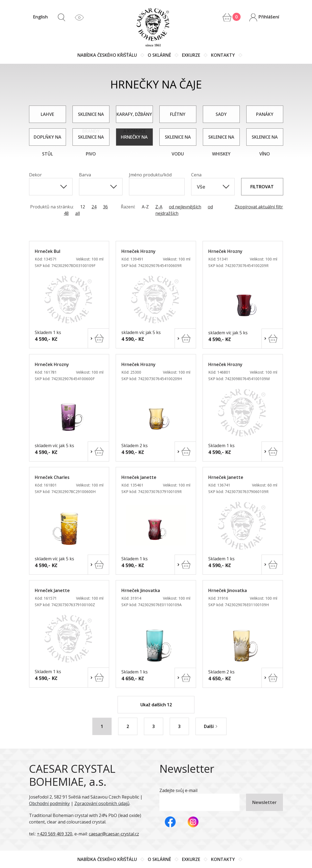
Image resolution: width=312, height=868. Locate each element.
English (40, 17)
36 (105, 207)
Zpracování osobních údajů (102, 803)
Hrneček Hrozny (138, 251)
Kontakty (223, 55)
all (78, 213)
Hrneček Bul (48, 251)
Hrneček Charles (52, 477)
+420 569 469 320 (55, 834)
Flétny (178, 114)
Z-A (159, 207)
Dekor (35, 175)
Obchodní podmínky (49, 803)
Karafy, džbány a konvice (134, 117)
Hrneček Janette (139, 477)
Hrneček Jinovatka (141, 590)
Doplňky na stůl (48, 140)
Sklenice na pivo (91, 140)
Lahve (47, 114)
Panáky (265, 114)
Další (211, 726)
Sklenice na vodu (178, 140)
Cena (196, 175)
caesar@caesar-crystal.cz (114, 834)
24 (94, 207)
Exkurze (191, 55)
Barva (85, 175)
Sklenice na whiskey (221, 140)
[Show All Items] (64, 187)
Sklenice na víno (265, 140)
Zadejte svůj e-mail (178, 790)
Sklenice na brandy (91, 117)
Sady (221, 114)
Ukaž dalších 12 (156, 705)
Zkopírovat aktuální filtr (259, 207)
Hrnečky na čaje (134, 140)
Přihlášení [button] (264, 17)
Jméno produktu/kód (150, 175)
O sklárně (159, 55)
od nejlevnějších (185, 207)
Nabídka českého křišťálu (107, 55)
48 (66, 213)
